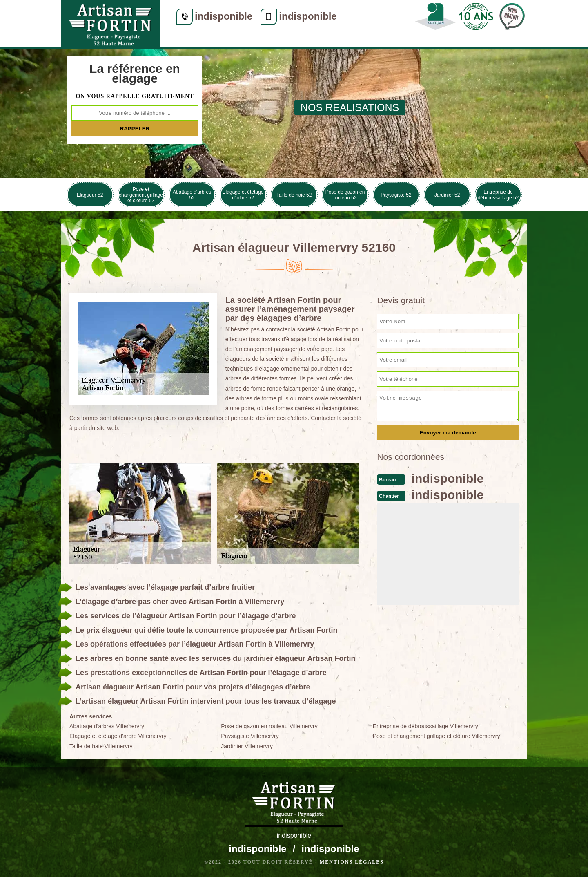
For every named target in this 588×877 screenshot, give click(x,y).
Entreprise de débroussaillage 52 (498, 195)
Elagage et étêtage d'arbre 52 (243, 195)
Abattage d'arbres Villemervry (107, 726)
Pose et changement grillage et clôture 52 (141, 195)
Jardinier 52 (447, 195)
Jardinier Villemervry (247, 746)
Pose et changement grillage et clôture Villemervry (437, 736)
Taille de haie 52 (294, 195)
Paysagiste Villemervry (250, 736)
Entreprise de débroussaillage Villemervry (425, 726)
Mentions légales (352, 862)
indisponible (224, 16)
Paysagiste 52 (396, 195)
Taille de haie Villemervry (101, 746)
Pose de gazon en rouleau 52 (345, 195)
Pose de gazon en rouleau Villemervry (269, 726)
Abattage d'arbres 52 (192, 195)
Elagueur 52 (90, 195)
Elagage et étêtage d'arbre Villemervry (118, 736)
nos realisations (350, 107)
